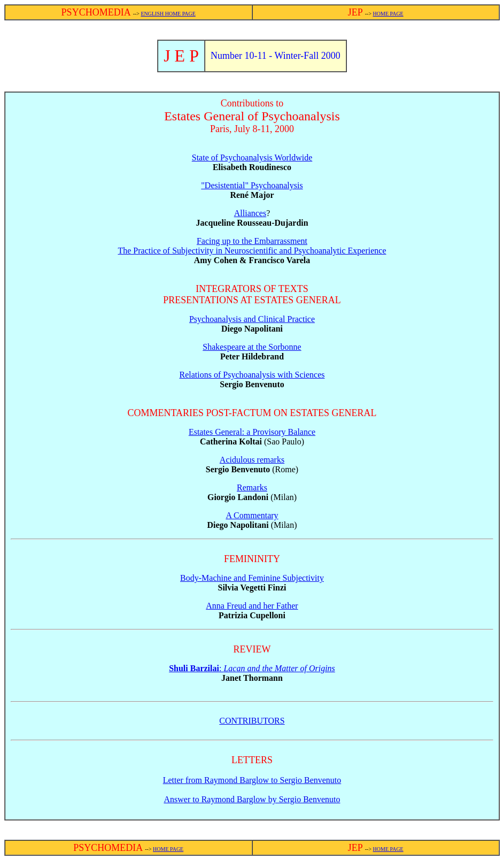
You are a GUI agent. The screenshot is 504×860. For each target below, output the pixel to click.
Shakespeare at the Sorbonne (252, 347)
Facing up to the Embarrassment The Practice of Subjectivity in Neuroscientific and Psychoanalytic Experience (252, 246)
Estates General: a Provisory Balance (252, 432)
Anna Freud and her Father (252, 606)
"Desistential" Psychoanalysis (252, 185)
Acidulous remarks (252, 460)
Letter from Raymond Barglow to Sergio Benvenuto (252, 780)
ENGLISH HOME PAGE (168, 14)
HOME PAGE (388, 14)
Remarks (252, 487)
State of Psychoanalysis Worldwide (252, 158)
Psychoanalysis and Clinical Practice (252, 319)
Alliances (250, 213)
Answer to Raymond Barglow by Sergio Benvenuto (252, 799)
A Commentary (252, 515)
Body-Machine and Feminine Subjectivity (252, 578)
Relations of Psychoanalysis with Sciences (252, 375)
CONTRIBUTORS (252, 721)
